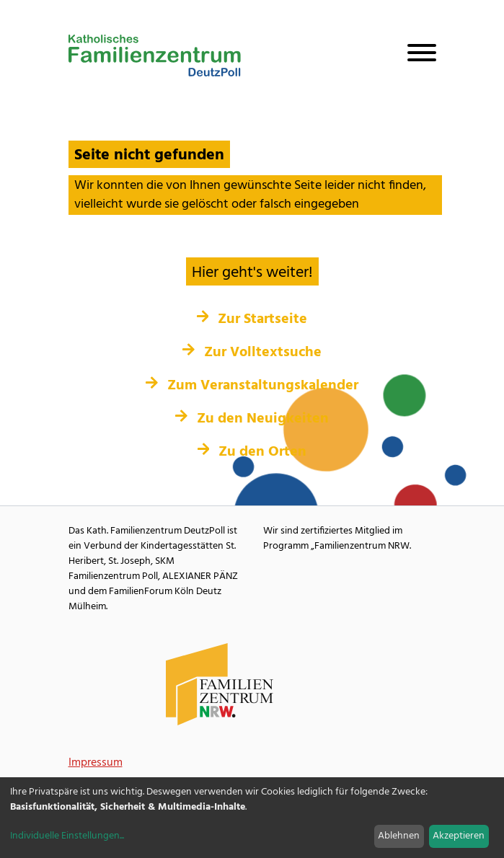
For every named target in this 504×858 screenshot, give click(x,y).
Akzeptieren (459, 836)
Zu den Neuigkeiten (252, 419)
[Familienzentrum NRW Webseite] (220, 685)
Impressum (96, 763)
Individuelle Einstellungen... (67, 836)
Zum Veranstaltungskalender (252, 386)
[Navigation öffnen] (416, 56)
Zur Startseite (252, 319)
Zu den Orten (252, 452)
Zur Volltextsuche (252, 353)
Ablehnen (399, 836)
